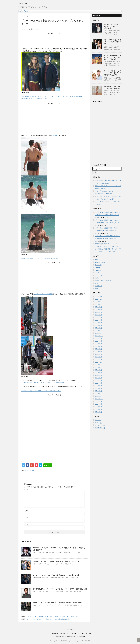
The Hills (98, 267)
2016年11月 (99, 396)
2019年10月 (99, 304)
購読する (97, 16)
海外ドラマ (28, 470)
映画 (97, 283)
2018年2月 (99, 357)
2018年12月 (99, 331)
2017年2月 (99, 388)
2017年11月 (99, 365)
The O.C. (98, 270)
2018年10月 (99, 336)
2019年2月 (99, 325)
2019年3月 (99, 323)
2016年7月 (99, 407)
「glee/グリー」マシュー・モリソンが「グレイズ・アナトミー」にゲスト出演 (53, 617)
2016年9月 (99, 401)
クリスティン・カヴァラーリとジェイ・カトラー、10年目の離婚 (112, 26)
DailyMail (54, 136)
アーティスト (99, 275)
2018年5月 (99, 349)
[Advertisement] (57, 39)
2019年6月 (99, 315)
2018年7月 (99, 344)
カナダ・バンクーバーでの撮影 (43, 294)
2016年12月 (99, 394)
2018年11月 (99, 333)
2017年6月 (99, 378)
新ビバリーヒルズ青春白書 (103, 281)
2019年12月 (99, 299)
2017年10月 (99, 367)
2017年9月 (99, 370)
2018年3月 (99, 354)
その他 (97, 273)
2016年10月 (99, 399)
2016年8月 (99, 404)
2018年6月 (99, 346)
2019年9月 (99, 307)
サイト (26, 525)
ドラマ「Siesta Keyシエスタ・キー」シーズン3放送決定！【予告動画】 (112, 57)
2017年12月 (99, 362)
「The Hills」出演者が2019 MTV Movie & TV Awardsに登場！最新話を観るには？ (108, 215)
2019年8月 (99, 310)
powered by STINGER (84, 641)
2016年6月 (99, 409)
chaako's (23, 4)
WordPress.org (100, 428)
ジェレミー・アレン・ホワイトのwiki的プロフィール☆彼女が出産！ (57, 575)
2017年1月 (99, 391)
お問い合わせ (24, 11)
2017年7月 (99, 375)
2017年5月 (99, 380)
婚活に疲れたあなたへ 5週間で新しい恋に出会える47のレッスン (41, 391)
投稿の (99, 423)
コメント (27, 490)
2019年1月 (99, 328)
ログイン (98, 420)
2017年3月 (99, 386)
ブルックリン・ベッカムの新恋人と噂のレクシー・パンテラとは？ (56, 561)
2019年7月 (99, 312)
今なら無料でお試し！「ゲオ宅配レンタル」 (35, 99)
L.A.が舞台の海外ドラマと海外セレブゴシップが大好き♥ (70, 637)
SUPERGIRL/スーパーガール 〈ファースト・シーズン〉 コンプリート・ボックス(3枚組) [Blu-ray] (52, 96)
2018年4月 (99, 352)
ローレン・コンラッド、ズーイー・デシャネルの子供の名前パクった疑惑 (112, 73)
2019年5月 (99, 317)
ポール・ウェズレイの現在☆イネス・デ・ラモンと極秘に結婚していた (57, 603)
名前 (26, 511)
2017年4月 (99, 383)
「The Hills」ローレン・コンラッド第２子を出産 (112, 87)
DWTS (97, 260)
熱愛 (33, 470)
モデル (97, 278)
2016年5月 (99, 412)
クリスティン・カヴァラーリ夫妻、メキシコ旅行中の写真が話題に (49, 619)
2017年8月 (99, 373)
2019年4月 (99, 320)
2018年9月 (99, 338)
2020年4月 (99, 296)
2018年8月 (99, 341)
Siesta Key (99, 265)
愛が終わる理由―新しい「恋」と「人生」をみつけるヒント (40, 258)
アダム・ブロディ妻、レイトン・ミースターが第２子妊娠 (112, 42)
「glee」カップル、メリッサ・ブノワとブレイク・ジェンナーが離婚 (43, 382)
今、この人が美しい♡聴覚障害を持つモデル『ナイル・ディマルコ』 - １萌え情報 (108, 249)
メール (27, 518)
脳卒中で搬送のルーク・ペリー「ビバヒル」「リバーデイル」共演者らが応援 (60, 589)
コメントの (100, 425)
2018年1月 (99, 359)
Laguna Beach (100, 262)
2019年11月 (99, 302)
